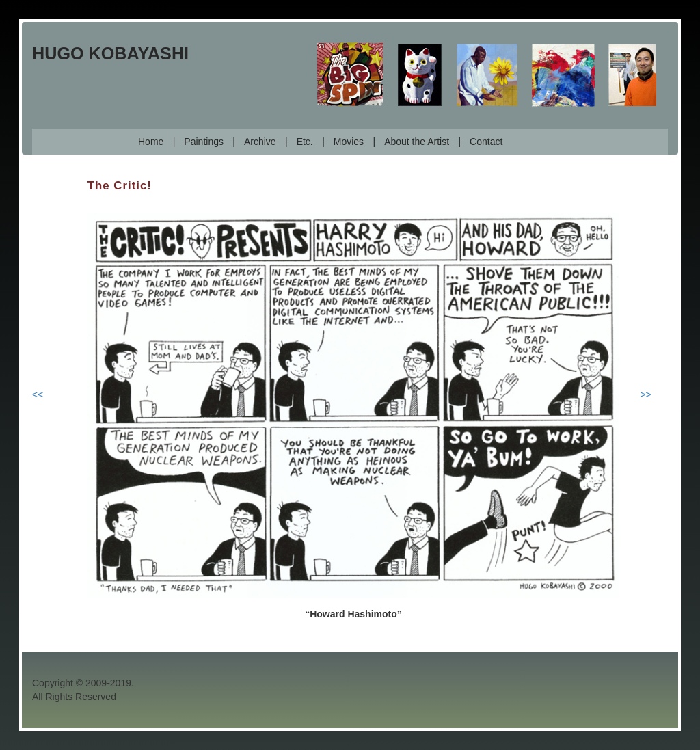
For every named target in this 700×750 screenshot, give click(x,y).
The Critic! (120, 186)
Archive (260, 142)
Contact (486, 142)
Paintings (204, 142)
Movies (349, 142)
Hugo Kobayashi (110, 53)
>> (645, 394)
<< (38, 394)
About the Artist (417, 142)
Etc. (305, 142)
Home (151, 142)
